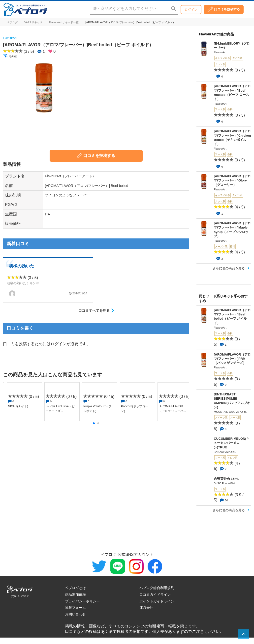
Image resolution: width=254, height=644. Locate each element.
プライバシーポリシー (82, 601)
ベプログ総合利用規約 (157, 588)
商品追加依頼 (75, 594)
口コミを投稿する (224, 9)
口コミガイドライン (155, 594)
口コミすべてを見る (94, 310)
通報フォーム (75, 608)
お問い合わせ (75, 614)
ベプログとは (75, 588)
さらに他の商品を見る (229, 268)
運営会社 (146, 608)
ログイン (191, 10)
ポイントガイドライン (157, 601)
